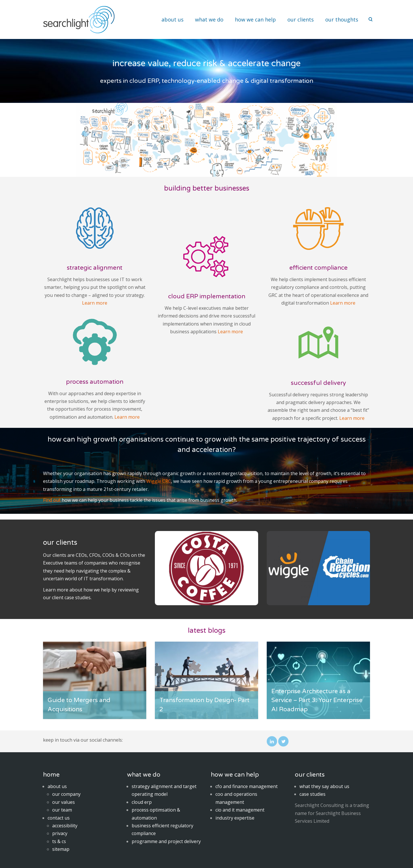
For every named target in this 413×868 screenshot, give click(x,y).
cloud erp (142, 802)
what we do (209, 19)
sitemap (61, 849)
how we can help (255, 19)
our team (62, 810)
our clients (301, 19)
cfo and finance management (247, 786)
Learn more (95, 303)
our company (66, 794)
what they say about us (324, 786)
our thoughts (342, 19)
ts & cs (59, 841)
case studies (78, 597)
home (51, 775)
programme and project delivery (166, 841)
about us (173, 19)
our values (64, 802)
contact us (59, 818)
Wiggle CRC (159, 481)
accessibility (65, 826)
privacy (60, 833)
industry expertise (235, 818)
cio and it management (240, 810)
